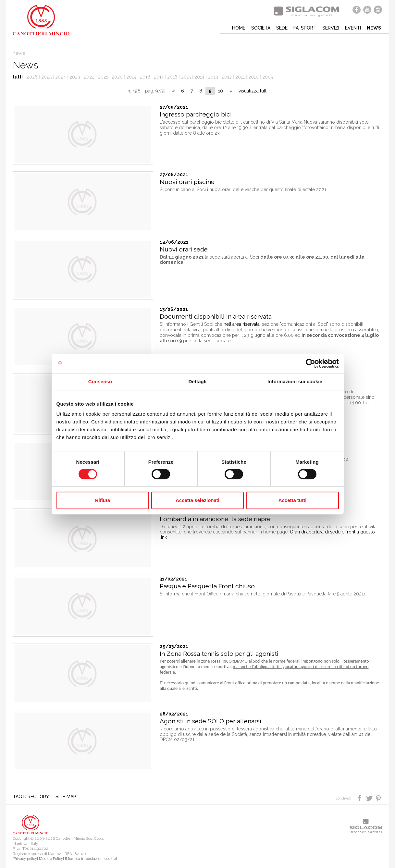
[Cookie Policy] (51, 859)
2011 (240, 77)
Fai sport (305, 28)
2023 (75, 77)
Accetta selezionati (198, 500)
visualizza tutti (253, 91)
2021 (103, 77)
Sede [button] (282, 28)
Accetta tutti (293, 500)
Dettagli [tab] (198, 381)
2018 (145, 77)
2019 (131, 77)
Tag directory (31, 797)
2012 (227, 77)
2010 (253, 77)
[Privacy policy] (25, 859)
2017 (159, 77)
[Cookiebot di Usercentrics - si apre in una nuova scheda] (310, 363)
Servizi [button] (331, 28)
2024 (61, 77)
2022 (89, 77)
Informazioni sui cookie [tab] (295, 381)
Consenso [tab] (100, 381)
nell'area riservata (242, 324)
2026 (32, 77)
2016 (172, 77)
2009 (268, 77)
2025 (46, 77)
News (374, 28)
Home (239, 28)
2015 (186, 77)
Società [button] (261, 28)
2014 (199, 77)
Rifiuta (103, 500)
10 (221, 91)
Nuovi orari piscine (187, 182)
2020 (117, 77)
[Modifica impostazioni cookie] (91, 859)
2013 (213, 77)
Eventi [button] (353, 28)
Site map (66, 797)
